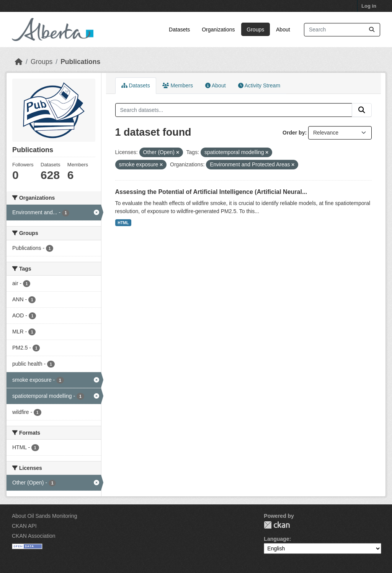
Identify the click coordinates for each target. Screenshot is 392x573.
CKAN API (24, 526)
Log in (369, 6)
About (283, 30)
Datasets (179, 30)
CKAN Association (34, 536)
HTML (123, 223)
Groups (255, 30)
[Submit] (372, 30)
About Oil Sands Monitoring (44, 516)
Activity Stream (259, 85)
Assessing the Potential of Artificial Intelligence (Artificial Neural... (211, 192)
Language (276, 539)
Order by (294, 133)
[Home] (19, 62)
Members (178, 85)
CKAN (277, 525)
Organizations (218, 30)
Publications (80, 62)
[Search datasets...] (342, 30)
